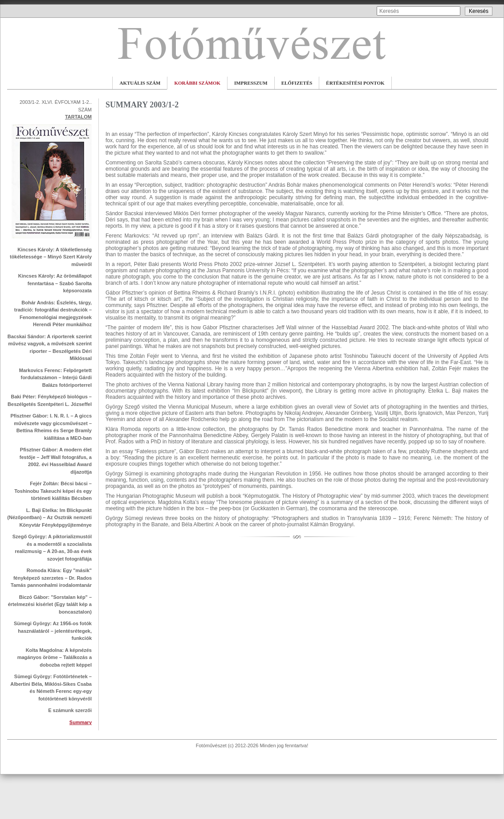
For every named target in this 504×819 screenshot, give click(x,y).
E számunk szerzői (70, 710)
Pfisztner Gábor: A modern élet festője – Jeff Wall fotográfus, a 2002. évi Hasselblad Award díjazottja (56, 461)
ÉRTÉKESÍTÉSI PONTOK (355, 83)
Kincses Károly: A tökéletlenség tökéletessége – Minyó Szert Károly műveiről (51, 257)
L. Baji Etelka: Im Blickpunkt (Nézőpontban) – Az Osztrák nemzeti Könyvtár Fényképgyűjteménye (49, 518)
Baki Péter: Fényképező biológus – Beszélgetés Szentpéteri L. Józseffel (50, 400)
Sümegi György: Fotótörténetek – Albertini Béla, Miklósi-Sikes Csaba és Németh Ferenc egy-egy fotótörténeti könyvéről (51, 688)
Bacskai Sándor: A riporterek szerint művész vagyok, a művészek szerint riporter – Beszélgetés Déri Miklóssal (50, 348)
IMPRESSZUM (251, 83)
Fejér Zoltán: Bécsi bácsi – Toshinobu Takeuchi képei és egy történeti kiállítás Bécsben (53, 491)
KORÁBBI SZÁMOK (197, 83)
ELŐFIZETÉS (297, 83)
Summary (81, 722)
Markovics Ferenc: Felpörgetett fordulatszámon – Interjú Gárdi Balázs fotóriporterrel (55, 378)
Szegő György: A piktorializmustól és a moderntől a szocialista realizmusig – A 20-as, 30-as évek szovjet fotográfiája (52, 548)
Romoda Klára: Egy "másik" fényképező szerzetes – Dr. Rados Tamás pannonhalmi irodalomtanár (51, 578)
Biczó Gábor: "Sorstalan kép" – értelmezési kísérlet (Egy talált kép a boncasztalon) (50, 604)
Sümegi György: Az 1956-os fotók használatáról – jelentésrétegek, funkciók (53, 631)
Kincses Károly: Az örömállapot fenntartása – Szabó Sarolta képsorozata (55, 283)
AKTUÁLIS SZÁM (140, 83)
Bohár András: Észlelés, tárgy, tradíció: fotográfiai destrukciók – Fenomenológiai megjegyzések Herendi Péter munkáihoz (53, 314)
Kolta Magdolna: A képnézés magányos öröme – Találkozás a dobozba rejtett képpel (55, 657)
